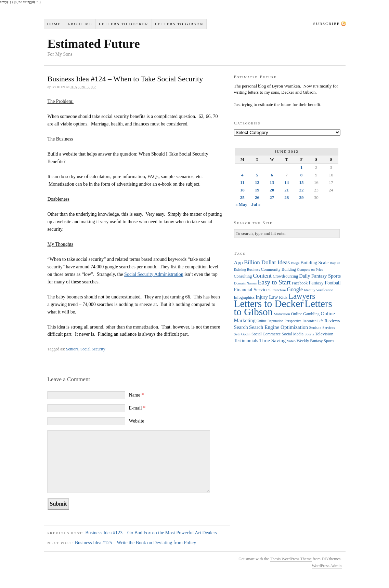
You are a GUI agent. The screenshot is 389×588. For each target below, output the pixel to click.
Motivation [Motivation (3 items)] (282, 314)
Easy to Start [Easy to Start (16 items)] (274, 282)
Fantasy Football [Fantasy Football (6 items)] (325, 283)
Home (54, 24)
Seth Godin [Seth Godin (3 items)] (242, 334)
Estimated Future (94, 44)
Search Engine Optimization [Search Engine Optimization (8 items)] (278, 327)
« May (241, 204)
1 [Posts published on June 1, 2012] (302, 167)
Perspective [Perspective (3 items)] (293, 321)
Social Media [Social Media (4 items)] (293, 334)
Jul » (256, 204)
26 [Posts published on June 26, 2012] (257, 197)
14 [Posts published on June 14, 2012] (287, 182)
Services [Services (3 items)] (329, 328)
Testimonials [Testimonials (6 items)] (246, 341)
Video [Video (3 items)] (291, 341)
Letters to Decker (124, 24)
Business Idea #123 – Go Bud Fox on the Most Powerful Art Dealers (151, 533)
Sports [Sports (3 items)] (309, 334)
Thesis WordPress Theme (291, 559)
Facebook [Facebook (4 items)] (300, 283)
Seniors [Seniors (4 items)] (315, 328)
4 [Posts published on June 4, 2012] (242, 175)
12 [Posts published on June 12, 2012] (257, 182)
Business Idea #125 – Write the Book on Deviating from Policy (136, 543)
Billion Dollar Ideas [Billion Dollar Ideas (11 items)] (267, 262)
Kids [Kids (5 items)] (283, 297)
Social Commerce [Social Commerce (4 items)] (266, 334)
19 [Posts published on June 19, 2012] (257, 190)
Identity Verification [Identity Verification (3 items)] (319, 290)
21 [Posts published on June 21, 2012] (287, 190)
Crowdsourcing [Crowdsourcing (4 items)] (285, 276)
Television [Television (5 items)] (324, 334)
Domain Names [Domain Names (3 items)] (245, 283)
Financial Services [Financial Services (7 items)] (252, 290)
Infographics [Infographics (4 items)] (244, 297)
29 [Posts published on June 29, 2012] (302, 197)
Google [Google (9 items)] (295, 289)
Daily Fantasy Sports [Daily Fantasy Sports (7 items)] (320, 276)
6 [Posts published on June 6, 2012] (272, 175)
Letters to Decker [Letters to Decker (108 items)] (269, 304)
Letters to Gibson (179, 24)
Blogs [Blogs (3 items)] (295, 263)
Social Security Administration (154, 274)
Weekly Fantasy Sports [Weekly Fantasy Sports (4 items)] (315, 341)
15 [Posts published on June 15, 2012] (302, 182)
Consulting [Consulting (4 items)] (243, 276)
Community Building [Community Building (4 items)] (278, 269)
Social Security (93, 349)
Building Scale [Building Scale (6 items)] (314, 263)
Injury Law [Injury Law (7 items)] (267, 297)
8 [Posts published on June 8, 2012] (302, 175)
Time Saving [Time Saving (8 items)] (273, 340)
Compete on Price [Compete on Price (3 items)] (310, 270)
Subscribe (327, 24)
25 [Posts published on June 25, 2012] (242, 197)
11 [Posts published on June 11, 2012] (242, 182)
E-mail (137, 408)
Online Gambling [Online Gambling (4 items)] (305, 314)
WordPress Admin (327, 566)
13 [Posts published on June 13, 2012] (272, 182)
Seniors (72, 349)
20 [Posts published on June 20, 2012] (272, 190)
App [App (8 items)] (238, 262)
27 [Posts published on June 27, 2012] (272, 197)
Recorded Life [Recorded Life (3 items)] (313, 321)
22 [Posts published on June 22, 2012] (302, 190)
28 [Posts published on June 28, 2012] (287, 197)
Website (137, 421)
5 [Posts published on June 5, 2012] (257, 175)
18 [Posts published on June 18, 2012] (242, 190)
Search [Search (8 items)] (241, 327)
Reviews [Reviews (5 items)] (332, 320)
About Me (80, 24)
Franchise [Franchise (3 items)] (279, 290)
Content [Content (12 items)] (262, 276)
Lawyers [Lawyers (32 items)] (302, 296)
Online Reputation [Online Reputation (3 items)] (270, 321)
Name (137, 395)
